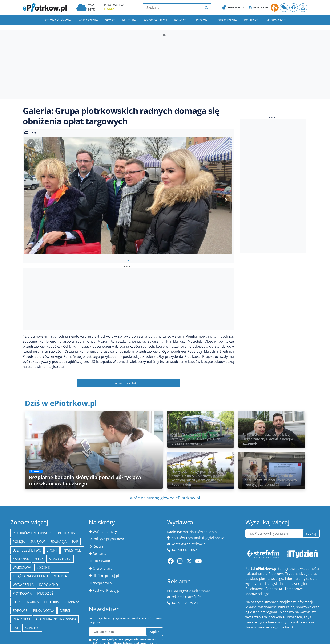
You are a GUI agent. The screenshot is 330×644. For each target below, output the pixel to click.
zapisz (154, 632)
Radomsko (49, 585)
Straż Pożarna (26, 602)
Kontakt (251, 20)
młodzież (45, 593)
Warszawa (22, 567)
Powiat (180, 20)
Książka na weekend (30, 576)
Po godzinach (155, 20)
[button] (128, 261)
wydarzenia (23, 585)
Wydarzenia (88, 20)
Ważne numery (105, 532)
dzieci (65, 611)
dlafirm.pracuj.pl (106, 576)
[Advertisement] (165, 66)
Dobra (109, 9)
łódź (39, 559)
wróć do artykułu (128, 383)
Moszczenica (60, 559)
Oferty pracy (103, 568)
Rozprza (72, 602)
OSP (16, 628)
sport (52, 550)
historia (52, 602)
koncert (32, 628)
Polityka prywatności (109, 539)
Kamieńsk (21, 559)
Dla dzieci (21, 619)
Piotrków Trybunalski (33, 533)
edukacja (58, 542)
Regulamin (101, 546)
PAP (75, 542)
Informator (276, 20)
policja (19, 542)
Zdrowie (20, 611)
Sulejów (38, 542)
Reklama (100, 554)
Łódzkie (43, 567)
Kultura (129, 20)
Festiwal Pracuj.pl (106, 590)
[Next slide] (226, 200)
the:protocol (103, 583)
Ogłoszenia (227, 20)
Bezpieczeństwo (27, 550)
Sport (110, 20)
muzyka (60, 576)
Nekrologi (258, 8)
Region (202, 20)
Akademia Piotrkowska (56, 619)
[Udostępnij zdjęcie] (31, 143)
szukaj (311, 533)
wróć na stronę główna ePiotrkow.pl (165, 498)
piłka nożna (44, 611)
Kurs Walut (233, 8)
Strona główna (58, 20)
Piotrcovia (22, 593)
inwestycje (72, 550)
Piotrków (67, 533)
